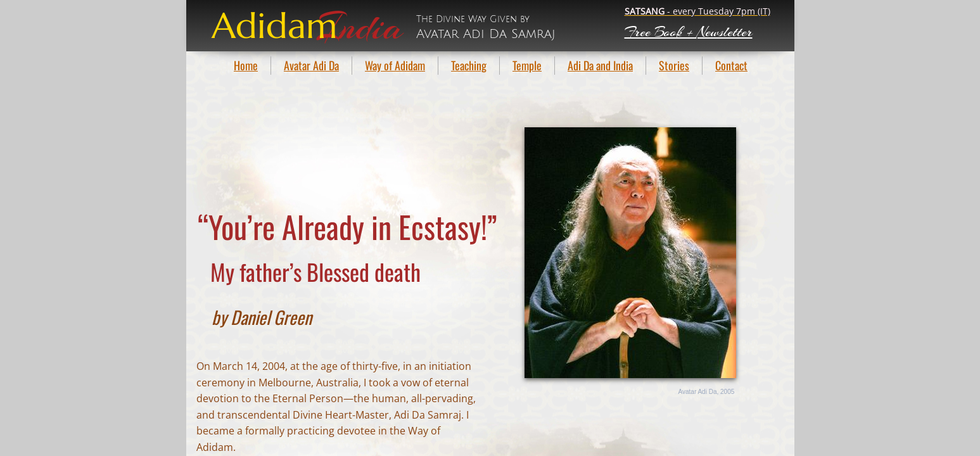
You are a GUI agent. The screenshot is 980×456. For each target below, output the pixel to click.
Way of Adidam (395, 65)
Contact (731, 65)
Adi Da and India (600, 65)
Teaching (469, 65)
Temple (527, 65)
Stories (674, 65)
